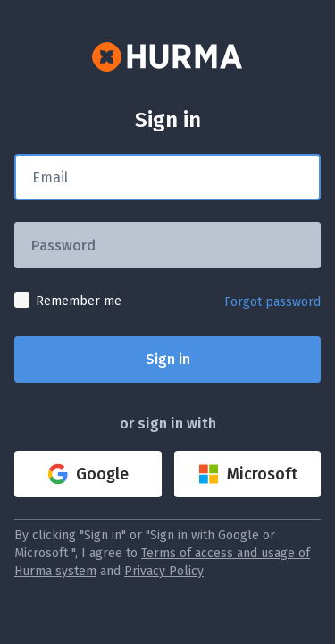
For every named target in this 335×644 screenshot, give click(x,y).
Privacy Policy (164, 571)
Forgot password (272, 302)
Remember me (79, 301)
